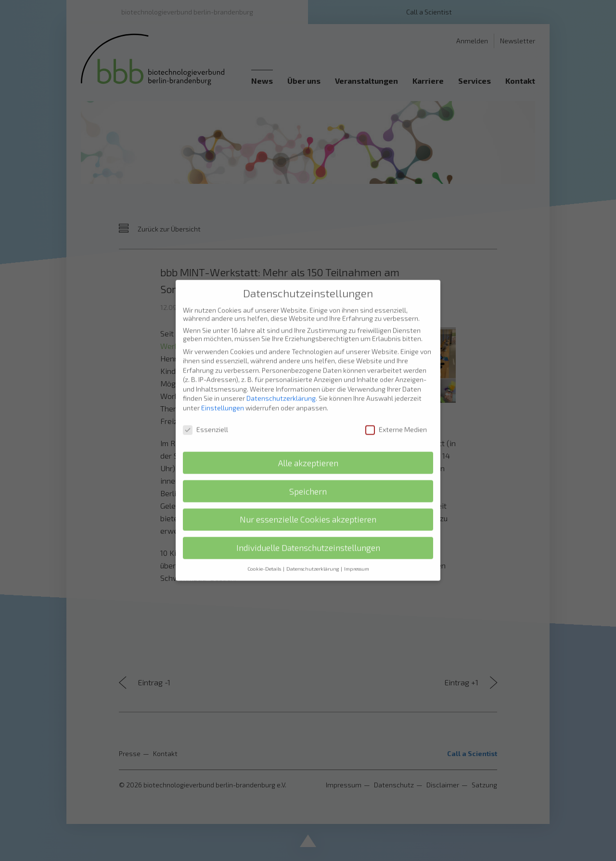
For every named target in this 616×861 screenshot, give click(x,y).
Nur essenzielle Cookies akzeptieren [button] (308, 508)
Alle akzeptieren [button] (308, 451)
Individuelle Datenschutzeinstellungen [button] (308, 536)
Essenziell (205, 418)
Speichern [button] (308, 480)
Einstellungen (223, 396)
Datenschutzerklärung (281, 387)
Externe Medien (396, 418)
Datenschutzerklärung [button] (313, 557)
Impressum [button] (357, 557)
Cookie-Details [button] (265, 557)
